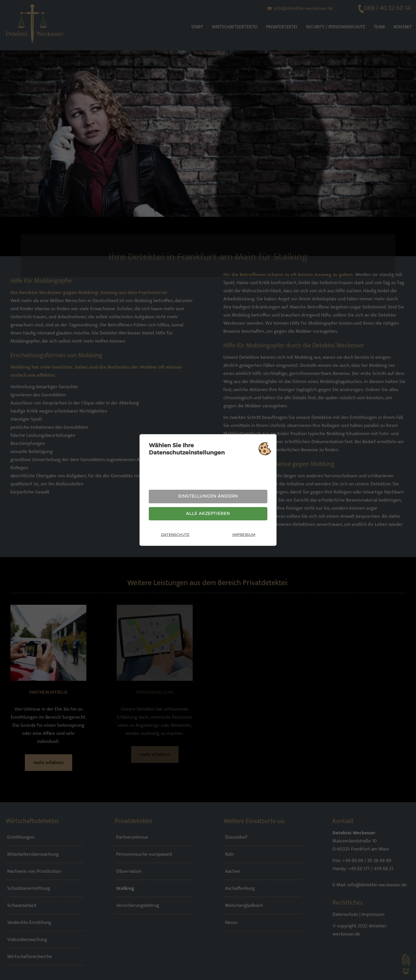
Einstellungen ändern (208, 496)
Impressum (244, 536)
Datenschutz (175, 536)
